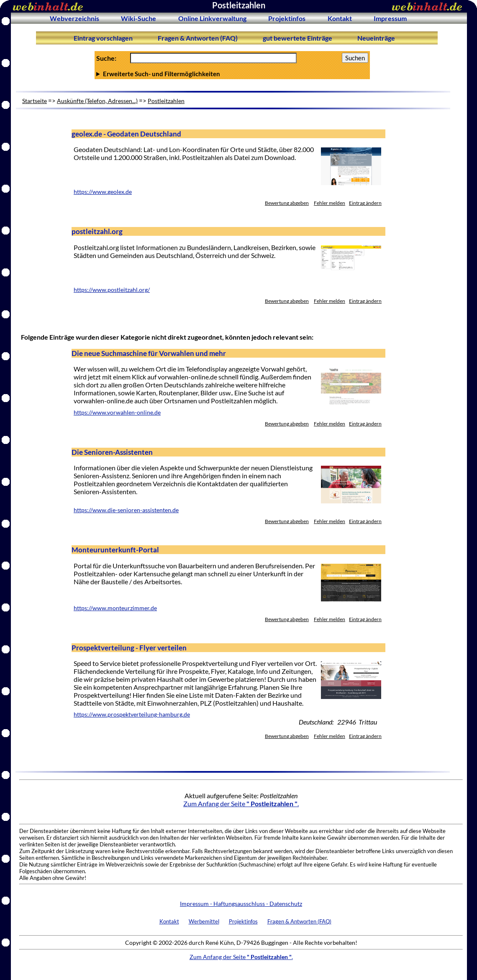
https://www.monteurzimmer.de (115, 608)
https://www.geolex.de (103, 192)
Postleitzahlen (166, 101)
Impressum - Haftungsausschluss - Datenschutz (241, 904)
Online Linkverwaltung (212, 18)
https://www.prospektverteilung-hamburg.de (132, 714)
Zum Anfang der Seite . (241, 803)
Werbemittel (204, 921)
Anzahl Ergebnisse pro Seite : (232, 74)
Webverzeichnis (74, 18)
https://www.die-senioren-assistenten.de (126, 510)
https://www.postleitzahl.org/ (112, 290)
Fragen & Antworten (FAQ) (198, 38)
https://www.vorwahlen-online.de (117, 413)
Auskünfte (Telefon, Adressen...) (97, 101)
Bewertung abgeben (287, 203)
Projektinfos (287, 18)
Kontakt (340, 18)
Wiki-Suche (138, 18)
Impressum (390, 18)
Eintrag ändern (365, 203)
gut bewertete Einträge (297, 38)
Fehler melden (330, 203)
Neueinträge (376, 38)
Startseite (35, 101)
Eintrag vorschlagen (103, 38)
